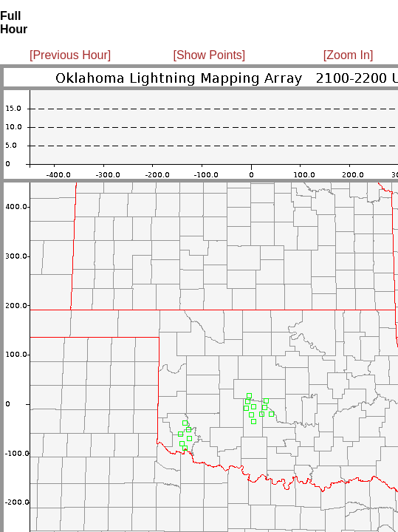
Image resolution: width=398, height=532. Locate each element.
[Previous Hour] (70, 55)
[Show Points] (209, 55)
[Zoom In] (349, 55)
